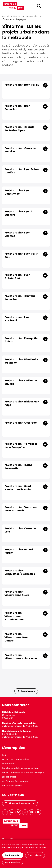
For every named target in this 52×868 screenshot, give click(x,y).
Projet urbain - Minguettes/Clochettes (20, 572)
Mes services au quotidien (26, 16)
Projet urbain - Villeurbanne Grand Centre (17, 637)
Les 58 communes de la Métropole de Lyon (23, 773)
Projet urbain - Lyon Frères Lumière (22, 171)
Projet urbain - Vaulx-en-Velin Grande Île (21, 509)
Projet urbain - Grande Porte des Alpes (19, 129)
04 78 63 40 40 (10, 734)
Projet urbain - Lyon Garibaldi (17, 319)
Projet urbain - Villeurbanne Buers (17, 593)
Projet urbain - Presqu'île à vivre (21, 340)
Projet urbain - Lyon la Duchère (19, 213)
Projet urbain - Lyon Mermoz (17, 234)
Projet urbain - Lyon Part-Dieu (21, 255)
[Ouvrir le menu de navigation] (48, 6)
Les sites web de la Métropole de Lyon (20, 768)
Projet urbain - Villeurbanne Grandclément (14, 616)
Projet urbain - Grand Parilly (19, 551)
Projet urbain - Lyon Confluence (17, 192)
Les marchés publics (12, 786)
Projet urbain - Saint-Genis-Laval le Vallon (19, 488)
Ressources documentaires (15, 759)
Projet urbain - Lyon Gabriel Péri (17, 277)
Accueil (6, 16)
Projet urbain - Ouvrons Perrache (20, 298)
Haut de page (26, 691)
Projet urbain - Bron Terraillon (17, 108)
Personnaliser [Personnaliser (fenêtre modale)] (13, 862)
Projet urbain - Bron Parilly (22, 85)
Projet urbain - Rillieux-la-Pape (22, 403)
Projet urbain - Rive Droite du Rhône (21, 361)
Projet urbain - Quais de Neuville (20, 150)
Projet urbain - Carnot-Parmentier (20, 467)
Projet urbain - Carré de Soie (20, 530)
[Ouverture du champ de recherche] (39, 6)
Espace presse (9, 777)
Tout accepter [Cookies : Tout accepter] (13, 855)
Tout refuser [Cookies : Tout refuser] (35, 855)
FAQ (4, 755)
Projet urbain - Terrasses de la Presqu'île (21, 446)
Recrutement (9, 764)
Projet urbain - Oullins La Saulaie (21, 382)
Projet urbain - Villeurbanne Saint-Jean (21, 657)
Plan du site (8, 839)
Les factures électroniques (15, 781)
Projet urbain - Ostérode (21, 423)
